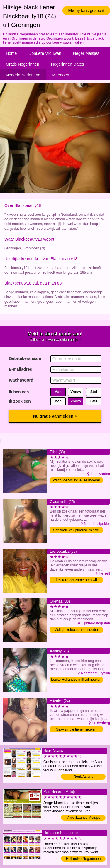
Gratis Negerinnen (23, 64)
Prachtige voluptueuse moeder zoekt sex (76, 481)
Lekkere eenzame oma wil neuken (76, 580)
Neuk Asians (83, 777)
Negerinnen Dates (68, 64)
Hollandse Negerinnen (83, 859)
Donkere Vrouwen (45, 53)
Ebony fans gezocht (86, 11)
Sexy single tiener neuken (76, 729)
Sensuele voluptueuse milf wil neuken (76, 531)
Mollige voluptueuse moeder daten (76, 630)
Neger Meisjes (86, 53)
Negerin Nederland (23, 75)
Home (11, 53)
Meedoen (61, 75)
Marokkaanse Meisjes (83, 818)
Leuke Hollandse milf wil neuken (76, 680)
